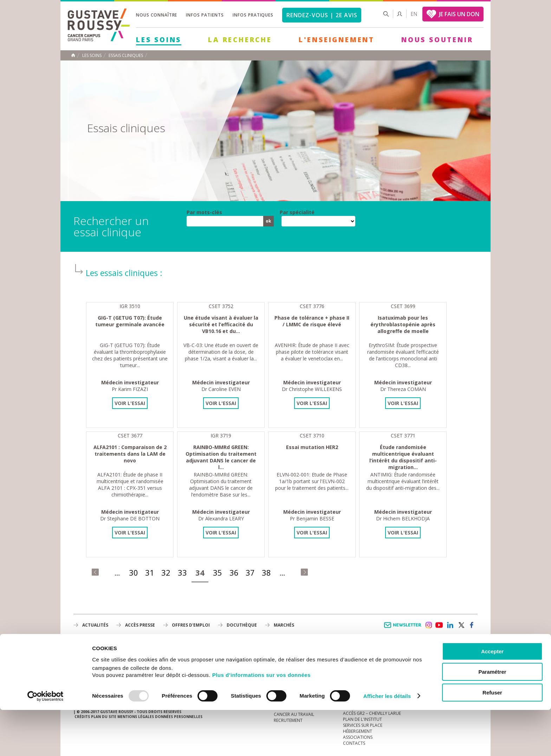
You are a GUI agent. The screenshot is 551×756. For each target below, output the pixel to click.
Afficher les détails (387, 742)
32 (166, 572)
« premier (95, 572)
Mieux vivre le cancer (366, 667)
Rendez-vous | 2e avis (322, 15)
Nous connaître (157, 15)
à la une (283, 655)
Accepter (492, 697)
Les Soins (159, 40)
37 (250, 572)
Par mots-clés (204, 212)
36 (234, 572)
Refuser (492, 739)
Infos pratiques (253, 15)
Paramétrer (492, 718)
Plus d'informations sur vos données (261, 721)
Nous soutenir (437, 40)
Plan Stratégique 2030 (299, 678)
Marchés (284, 625)
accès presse (140, 625)
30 (134, 572)
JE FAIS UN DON (459, 14)
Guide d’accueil (360, 655)
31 (150, 572)
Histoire (283, 667)
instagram (428, 625)
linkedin (450, 625)
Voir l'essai (130, 403)
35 (218, 572)
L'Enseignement (337, 40)
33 (182, 572)
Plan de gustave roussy (106, 674)
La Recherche (240, 40)
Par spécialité (297, 212)
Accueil (73, 55)
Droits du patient (363, 678)
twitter (461, 625)
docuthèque (242, 625)
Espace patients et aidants (372, 672)
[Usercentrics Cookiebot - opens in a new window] (46, 742)
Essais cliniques (126, 56)
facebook (472, 625)
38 (266, 572)
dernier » (304, 572)
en (414, 14)
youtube (439, 625)
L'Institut (284, 661)
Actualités (95, 625)
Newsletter (404, 629)
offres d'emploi (191, 625)
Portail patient (360, 661)
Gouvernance (289, 672)
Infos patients (205, 15)
